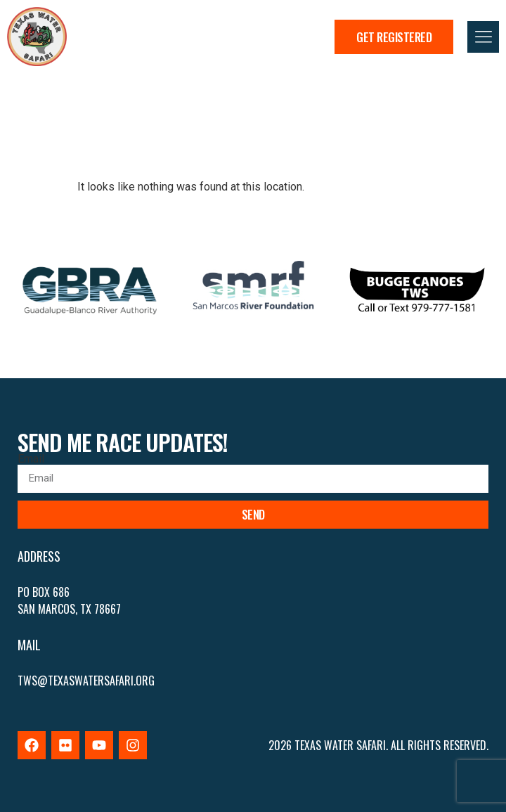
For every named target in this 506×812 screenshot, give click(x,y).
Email (31, 459)
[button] (483, 37)
